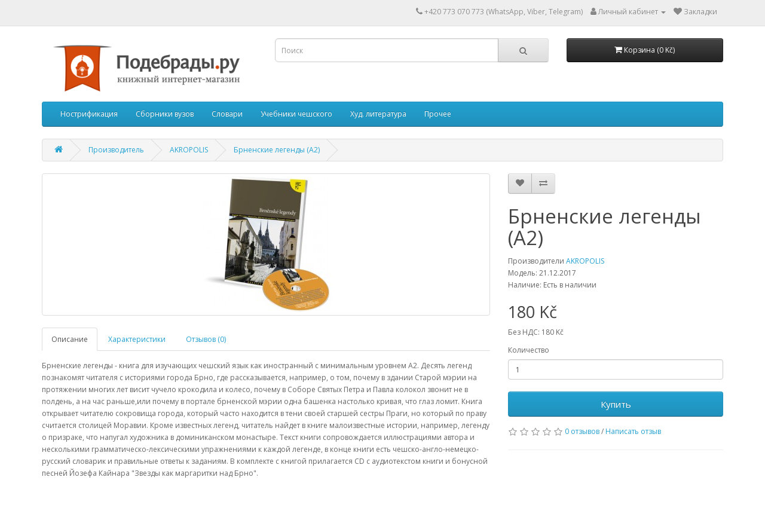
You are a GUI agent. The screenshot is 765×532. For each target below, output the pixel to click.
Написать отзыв (633, 431)
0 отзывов (582, 431)
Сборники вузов (165, 114)
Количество (529, 350)
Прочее (438, 114)
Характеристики (137, 339)
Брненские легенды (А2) (277, 150)
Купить (616, 404)
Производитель (116, 150)
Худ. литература (378, 114)
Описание (70, 339)
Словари (227, 114)
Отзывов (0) (206, 339)
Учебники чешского (296, 114)
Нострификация (89, 114)
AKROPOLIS (189, 150)
